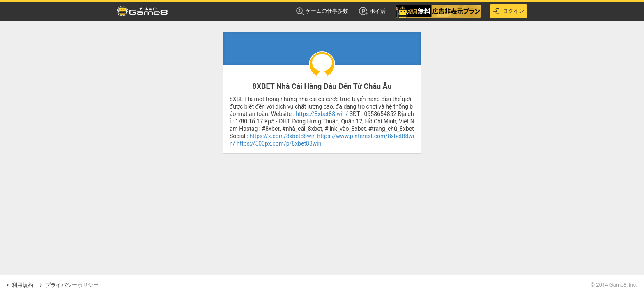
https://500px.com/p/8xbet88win (279, 143)
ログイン (508, 11)
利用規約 (20, 285)
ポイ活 (372, 11)
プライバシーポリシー (69, 285)
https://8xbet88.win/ (322, 114)
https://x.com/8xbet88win (282, 136)
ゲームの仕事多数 (322, 11)
